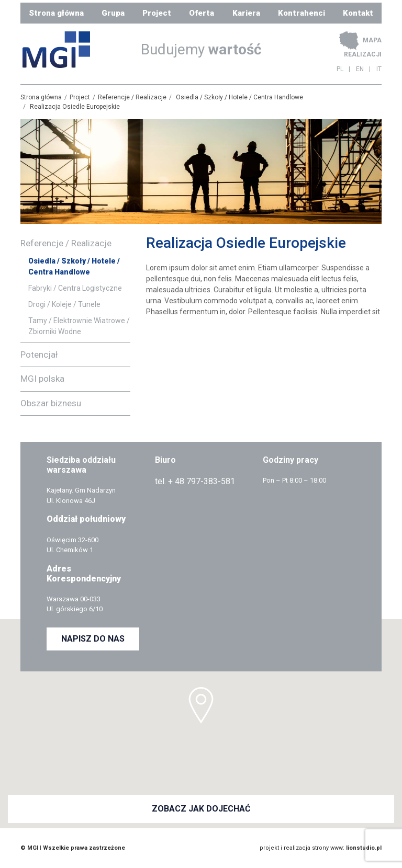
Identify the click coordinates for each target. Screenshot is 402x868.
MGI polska (42, 379)
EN (360, 69)
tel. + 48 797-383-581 (195, 481)
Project (157, 13)
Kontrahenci (301, 13)
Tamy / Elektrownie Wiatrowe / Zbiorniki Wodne (79, 326)
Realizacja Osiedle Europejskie (75, 107)
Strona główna (56, 13)
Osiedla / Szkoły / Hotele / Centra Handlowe (239, 97)
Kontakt (358, 13)
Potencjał (39, 355)
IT (379, 69)
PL (340, 69)
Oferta (202, 13)
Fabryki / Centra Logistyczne (75, 288)
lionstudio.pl (364, 848)
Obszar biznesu (51, 403)
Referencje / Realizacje (132, 97)
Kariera (246, 13)
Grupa (113, 13)
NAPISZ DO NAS (93, 639)
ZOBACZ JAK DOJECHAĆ (201, 809)
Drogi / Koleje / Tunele (64, 304)
